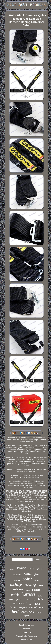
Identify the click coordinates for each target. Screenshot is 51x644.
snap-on (23, 607)
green (19, 599)
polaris (36, 590)
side (39, 613)
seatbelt (17, 580)
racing (30, 584)
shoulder (17, 575)
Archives (26, 629)
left (34, 600)
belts (31, 568)
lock (38, 604)
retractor (27, 600)
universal (20, 603)
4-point (26, 616)
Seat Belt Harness (26, 625)
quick (15, 595)
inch (31, 604)
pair (40, 568)
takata (12, 569)
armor (28, 590)
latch (41, 586)
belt (15, 611)
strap (37, 580)
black (21, 568)
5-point (13, 607)
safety (16, 584)
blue (41, 599)
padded (33, 607)
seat (28, 573)
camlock (28, 612)
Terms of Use (26, 640)
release (18, 589)
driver (11, 600)
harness (28, 594)
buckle (40, 596)
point (27, 579)
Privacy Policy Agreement (26, 636)
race (41, 607)
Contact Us (26, 632)
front (37, 574)
